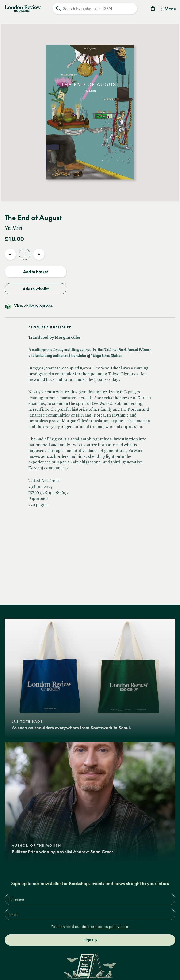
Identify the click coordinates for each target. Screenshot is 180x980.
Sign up (90, 940)
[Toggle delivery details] (90, 306)
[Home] (23, 8)
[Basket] (153, 9)
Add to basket (36, 272)
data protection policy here (105, 926)
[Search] (95, 8)
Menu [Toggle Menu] (169, 9)
